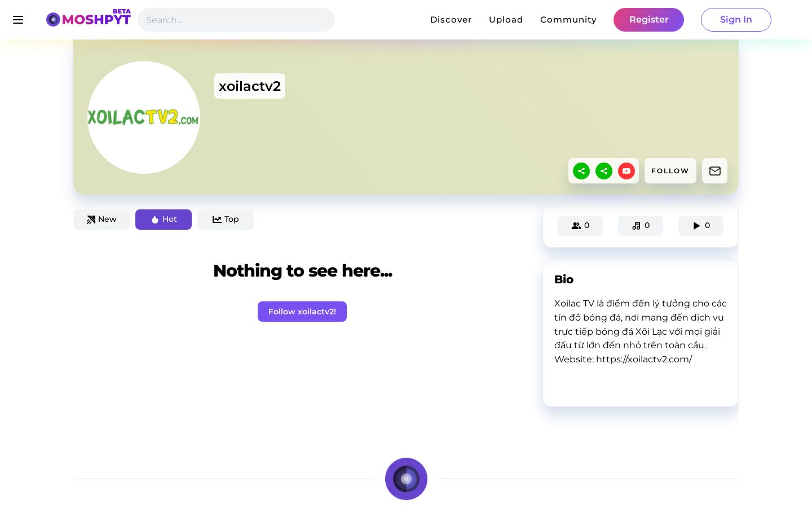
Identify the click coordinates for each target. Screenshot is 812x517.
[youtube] (626, 171)
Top (226, 219)
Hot (164, 219)
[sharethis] (581, 171)
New (102, 219)
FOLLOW (670, 171)
